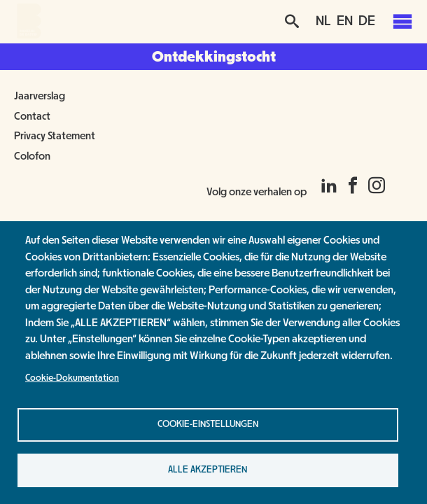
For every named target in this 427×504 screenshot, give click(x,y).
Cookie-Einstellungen (208, 424)
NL (323, 21)
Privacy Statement (55, 136)
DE (367, 21)
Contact (32, 116)
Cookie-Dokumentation (72, 378)
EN (345, 21)
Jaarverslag (40, 96)
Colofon (32, 156)
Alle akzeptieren (208, 470)
